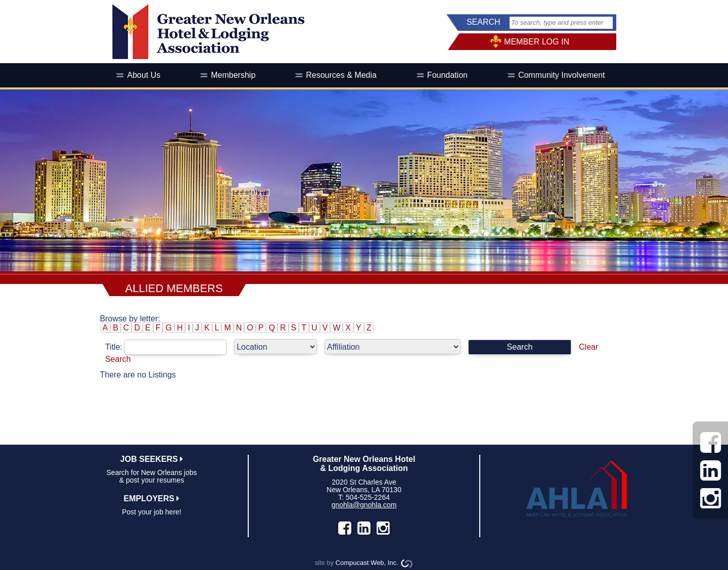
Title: (170, 347)
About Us (144, 75)
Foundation (447, 75)
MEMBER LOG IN (537, 42)
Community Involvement (562, 75)
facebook (345, 528)
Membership (233, 75)
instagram (383, 528)
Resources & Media (341, 75)
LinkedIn (364, 528)
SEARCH (484, 22)
